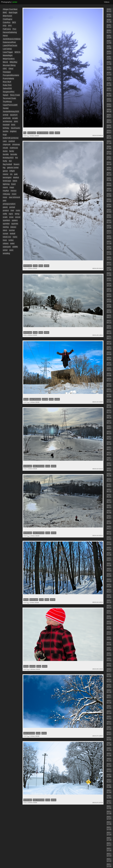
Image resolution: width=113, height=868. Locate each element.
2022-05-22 (109, 480)
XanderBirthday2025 (11, 112)
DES (14, 22)
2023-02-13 (109, 390)
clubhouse (14, 148)
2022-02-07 (109, 733)
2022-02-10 (109, 728)
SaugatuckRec (9, 92)
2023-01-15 (109, 406)
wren (11, 250)
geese (5, 171)
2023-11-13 (109, 258)
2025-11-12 (109, 79)
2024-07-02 (109, 153)
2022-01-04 (109, 791)
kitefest (16, 178)
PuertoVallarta (8, 79)
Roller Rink (7, 85)
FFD (5, 26)
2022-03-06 (109, 638)
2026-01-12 (109, 26)
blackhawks (16, 128)
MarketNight (8, 55)
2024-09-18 (109, 111)
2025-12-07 (109, 53)
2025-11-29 (109, 68)
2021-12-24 (109, 834)
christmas (16, 145)
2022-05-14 (109, 501)
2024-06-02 (109, 169)
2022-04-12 (109, 533)
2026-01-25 (109, 16)
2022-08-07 (109, 427)
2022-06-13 (109, 459)
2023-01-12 (109, 411)
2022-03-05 (109, 644)
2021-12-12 (109, 860)
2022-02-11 (109, 723)
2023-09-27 (109, 316)
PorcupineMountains (11, 75)
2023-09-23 (109, 322)
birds (13, 125)
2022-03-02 (109, 659)
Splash (6, 95)
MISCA (17, 52)
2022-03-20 (109, 575)
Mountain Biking (9, 65)
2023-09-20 (109, 332)
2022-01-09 (109, 776)
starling (6, 227)
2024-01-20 (109, 221)
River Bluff (7, 82)
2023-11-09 (109, 269)
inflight (12, 171)
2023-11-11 (109, 264)
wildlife (15, 247)
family (12, 151)
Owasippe (7, 72)
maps (12, 187)
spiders (15, 220)
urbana (6, 243)
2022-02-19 (109, 691)
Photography (6, 2)
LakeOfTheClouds (10, 46)
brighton (13, 131)
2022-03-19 (109, 580)
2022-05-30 (109, 475)
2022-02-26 (109, 675)
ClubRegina (8, 19)
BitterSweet (7, 16)
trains (15, 237)
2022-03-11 (109, 612)
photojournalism (9, 204)
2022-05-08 (109, 512)
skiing (17, 214)
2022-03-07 (109, 633)
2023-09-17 (109, 338)
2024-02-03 (109, 211)
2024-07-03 (109, 148)
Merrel (5, 62)
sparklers (6, 220)
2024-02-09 (109, 195)
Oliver (11, 69)
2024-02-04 (109, 206)
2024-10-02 (109, 105)
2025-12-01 (109, 58)
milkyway (6, 194)
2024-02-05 (109, 200)
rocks (18, 211)
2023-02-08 (109, 401)
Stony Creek (15, 95)
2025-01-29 (109, 84)
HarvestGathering (10, 32)
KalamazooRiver (9, 42)
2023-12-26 (109, 227)
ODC (5, 69)
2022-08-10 (109, 422)
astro (16, 121)
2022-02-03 (109, 739)
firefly (5, 161)
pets (5, 201)
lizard (13, 184)
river (12, 211)
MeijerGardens (9, 59)
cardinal (12, 141)
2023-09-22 (109, 327)
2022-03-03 (109, 654)
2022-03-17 (109, 591)
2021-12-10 (109, 865)
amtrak (6, 115)
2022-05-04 (109, 522)
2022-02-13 (109, 718)
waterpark (7, 247)
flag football (7, 164)
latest (15, 181)
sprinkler (6, 224)
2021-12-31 (109, 807)
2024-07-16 (109, 142)
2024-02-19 (109, 190)
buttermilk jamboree (11, 138)
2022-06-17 (109, 448)
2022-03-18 (109, 586)
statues (13, 227)
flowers (16, 164)
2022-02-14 (109, 712)
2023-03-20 (109, 369)
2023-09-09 (109, 353)
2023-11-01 (109, 279)
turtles (11, 240)
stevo (5, 230)
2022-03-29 (109, 549)
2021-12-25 (109, 828)
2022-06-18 (109, 443)
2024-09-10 (109, 126)
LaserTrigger (8, 52)
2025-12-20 (109, 37)
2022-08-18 (109, 417)
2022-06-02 (109, 469)
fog (4, 168)
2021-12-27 (109, 818)
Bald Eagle (13, 13)
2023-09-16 (109, 343)
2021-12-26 (109, 823)
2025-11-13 (109, 74)
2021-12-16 (109, 849)
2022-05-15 (109, 496)
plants (5, 207)
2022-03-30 (109, 543)
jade (16, 174)
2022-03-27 (109, 559)
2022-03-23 (109, 570)
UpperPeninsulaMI (10, 105)
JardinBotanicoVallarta (12, 39)
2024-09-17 (109, 116)
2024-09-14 (109, 121)
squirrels (15, 224)
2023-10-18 (109, 290)
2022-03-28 (109, 554)
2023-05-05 (109, 359)
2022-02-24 (109, 681)
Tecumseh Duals (9, 98)
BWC (5, 13)
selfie (5, 214)
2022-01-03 (109, 797)
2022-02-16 (109, 702)
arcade (15, 118)
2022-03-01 (109, 665)
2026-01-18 (109, 21)
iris (11, 174)
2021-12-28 (109, 813)
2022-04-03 (109, 538)
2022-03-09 (109, 623)
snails (5, 217)
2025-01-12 (109, 89)
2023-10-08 (109, 301)
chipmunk (7, 145)
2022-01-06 (109, 786)
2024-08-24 (109, 137)
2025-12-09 (109, 42)
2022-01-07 (109, 781)
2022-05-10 (109, 506)
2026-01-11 (109, 31)
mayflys (6, 191)
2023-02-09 (109, 396)
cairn (5, 141)
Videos (107, 2)
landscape (7, 181)
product (6, 211)
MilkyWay (13, 62)
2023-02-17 (109, 380)
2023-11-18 (109, 243)
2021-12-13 (109, 855)
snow (11, 217)
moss (5, 197)
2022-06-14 (109, 454)
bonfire (6, 131)
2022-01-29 (109, 744)
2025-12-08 (109, 47)
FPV (10, 26)
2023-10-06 (109, 306)
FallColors (7, 29)
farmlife (6, 154)
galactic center (13, 168)
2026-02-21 (109, 10)
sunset (5, 234)
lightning (6, 184)
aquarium (14, 115)
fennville (14, 154)
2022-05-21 (109, 485)
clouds (5, 148)
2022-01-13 (109, 770)
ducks (5, 151)
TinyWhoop (7, 102)
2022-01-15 (109, 760)
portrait (12, 207)
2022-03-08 (109, 628)
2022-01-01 (109, 802)
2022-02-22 (109, 686)
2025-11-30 (109, 63)
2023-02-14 (109, 385)
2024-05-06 (109, 179)
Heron (5, 36)
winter (5, 250)
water (12, 243)
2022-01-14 (109, 765)
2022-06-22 (109, 438)
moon (14, 194)
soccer (18, 217)
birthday (6, 128)
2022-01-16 (109, 754)
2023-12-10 (109, 237)
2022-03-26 (109, 564)
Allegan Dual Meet (10, 9)
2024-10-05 (109, 100)
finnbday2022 (8, 158)
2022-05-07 (109, 517)
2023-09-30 (109, 311)
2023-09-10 (109, 348)
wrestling (6, 253)
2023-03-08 (109, 374)
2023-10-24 (109, 285)
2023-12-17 (109, 232)
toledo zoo (7, 237)
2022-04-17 (109, 528)
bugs (5, 135)
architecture (8, 121)
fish (10, 161)
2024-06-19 (109, 163)
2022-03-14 (109, 607)
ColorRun (7, 22)
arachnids (7, 118)
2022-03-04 (109, 649)
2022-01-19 (109, 749)
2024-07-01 (109, 158)
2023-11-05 (109, 274)
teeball (13, 234)
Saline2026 (7, 88)
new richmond (14, 197)
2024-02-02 (109, 216)
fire (17, 158)
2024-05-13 (109, 174)
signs (11, 214)
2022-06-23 (109, 433)
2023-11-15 (109, 253)
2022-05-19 (109, 491)
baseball (6, 125)
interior (6, 174)
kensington (7, 178)
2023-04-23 (109, 364)
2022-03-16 (109, 596)
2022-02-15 (109, 707)
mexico (14, 191)
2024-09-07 (109, 132)
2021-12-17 (109, 844)
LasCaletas (7, 49)
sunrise (12, 230)
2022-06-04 (109, 464)
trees (5, 240)
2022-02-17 (109, 696)
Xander (6, 108)
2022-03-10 (109, 617)
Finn (14, 29)
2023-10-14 (109, 295)
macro (5, 187)
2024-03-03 (109, 184)
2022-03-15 (109, 601)
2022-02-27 (109, 670)
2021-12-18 (109, 839)
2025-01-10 (109, 95)
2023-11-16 (109, 248)
